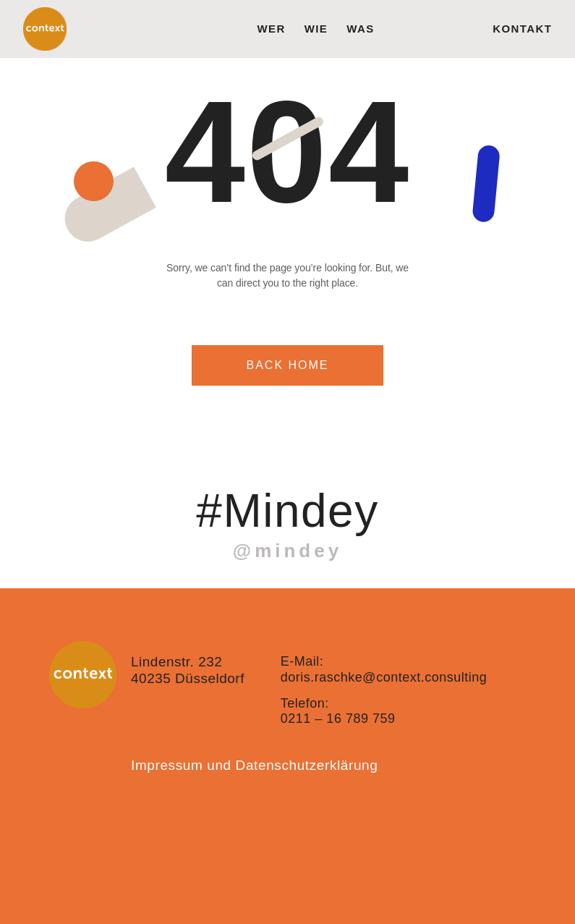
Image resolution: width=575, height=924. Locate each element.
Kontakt (522, 29)
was (360, 29)
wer (271, 29)
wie (316, 29)
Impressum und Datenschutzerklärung (254, 765)
